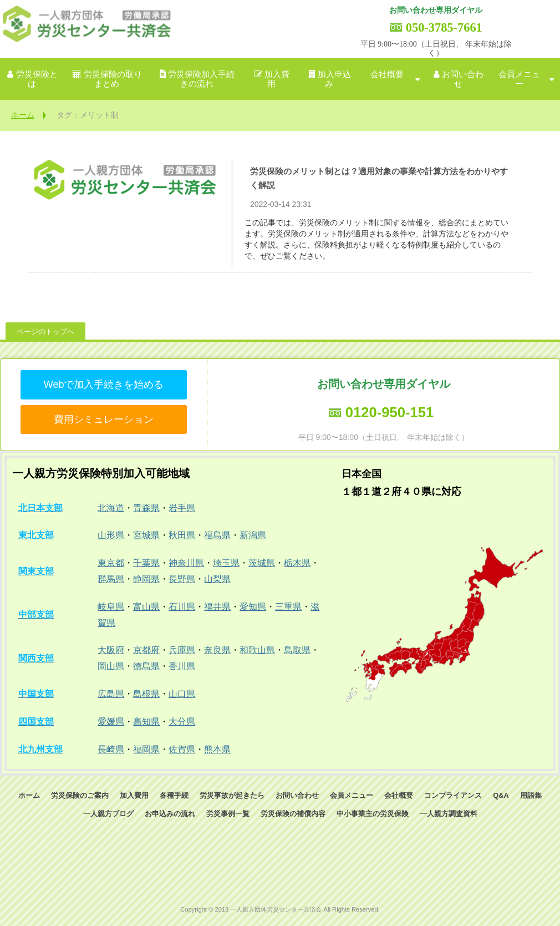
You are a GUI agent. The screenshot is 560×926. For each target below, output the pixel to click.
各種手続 (174, 795)
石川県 (182, 607)
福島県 (217, 535)
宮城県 (146, 535)
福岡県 (146, 749)
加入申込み (334, 79)
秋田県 (182, 535)
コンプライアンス (453, 795)
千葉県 (146, 563)
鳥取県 (297, 650)
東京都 (111, 563)
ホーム (23, 115)
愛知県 (253, 607)
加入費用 (277, 79)
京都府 (146, 650)
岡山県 (111, 666)
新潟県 (253, 535)
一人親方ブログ (108, 814)
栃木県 (297, 563)
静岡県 (146, 579)
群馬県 (111, 579)
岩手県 (182, 508)
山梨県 (217, 579)
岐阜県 (111, 607)
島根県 (146, 694)
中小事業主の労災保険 (373, 814)
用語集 (531, 795)
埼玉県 (226, 563)
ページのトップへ (45, 332)
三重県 (288, 607)
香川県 (182, 666)
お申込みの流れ (170, 814)
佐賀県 (182, 749)
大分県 (182, 722)
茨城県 (262, 563)
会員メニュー (519, 79)
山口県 (182, 694)
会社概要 (387, 74)
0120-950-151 (390, 412)
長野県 (182, 579)
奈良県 (217, 650)
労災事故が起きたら (232, 795)
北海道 (111, 508)
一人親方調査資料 (449, 814)
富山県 (146, 607)
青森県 (146, 508)
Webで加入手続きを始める (104, 384)
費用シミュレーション (104, 419)
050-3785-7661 (444, 27)
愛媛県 (111, 722)
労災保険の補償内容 (293, 814)
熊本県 (217, 749)
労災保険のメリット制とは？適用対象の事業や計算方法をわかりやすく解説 (379, 178)
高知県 (146, 722)
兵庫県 (182, 650)
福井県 (217, 607)
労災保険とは (37, 79)
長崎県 (111, 749)
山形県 (111, 535)
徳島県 (146, 666)
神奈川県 (186, 563)
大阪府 (111, 650)
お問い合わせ (463, 79)
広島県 (111, 694)
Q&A (501, 795)
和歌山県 (257, 650)
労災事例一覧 (228, 814)
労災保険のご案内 (80, 795)
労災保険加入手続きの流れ (201, 79)
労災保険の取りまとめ (113, 79)
